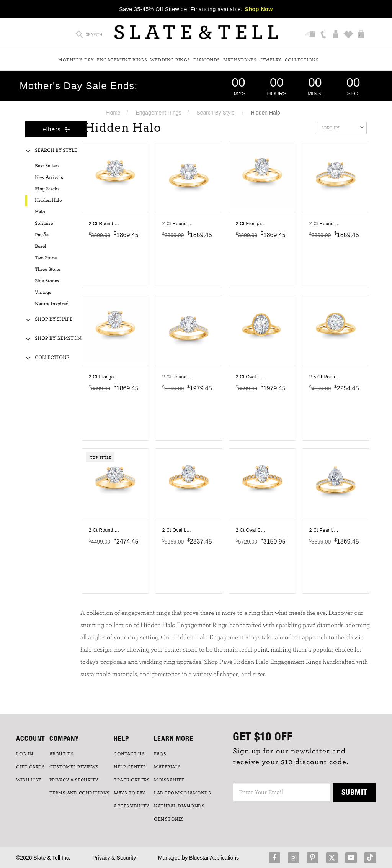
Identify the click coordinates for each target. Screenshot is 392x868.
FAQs (160, 754)
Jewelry (271, 60)
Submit (354, 792)
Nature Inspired (52, 304)
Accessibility (132, 806)
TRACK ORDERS (132, 780)
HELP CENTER (130, 767)
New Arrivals (49, 178)
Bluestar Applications (214, 858)
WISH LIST (29, 780)
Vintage (43, 292)
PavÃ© (42, 235)
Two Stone (46, 258)
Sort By (342, 127)
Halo (40, 212)
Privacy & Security (114, 858)
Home (113, 113)
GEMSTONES (169, 819)
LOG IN (24, 754)
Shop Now (259, 9)
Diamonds (207, 60)
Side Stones (47, 281)
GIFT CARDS (30, 767)
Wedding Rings (170, 60)
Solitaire (44, 224)
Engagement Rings (122, 60)
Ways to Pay (130, 793)
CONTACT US (129, 754)
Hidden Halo (48, 201)
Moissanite (169, 780)
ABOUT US (62, 754)
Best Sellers (47, 166)
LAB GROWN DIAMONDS (182, 793)
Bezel (41, 246)
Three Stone (47, 269)
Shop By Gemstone (60, 338)
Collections (302, 60)
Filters (56, 129)
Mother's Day (76, 60)
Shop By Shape (54, 319)
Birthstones (240, 60)
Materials (167, 767)
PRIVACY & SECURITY (74, 780)
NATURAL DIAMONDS (179, 806)
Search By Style (216, 113)
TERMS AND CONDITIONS (80, 793)
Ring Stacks (47, 189)
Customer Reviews (74, 767)
